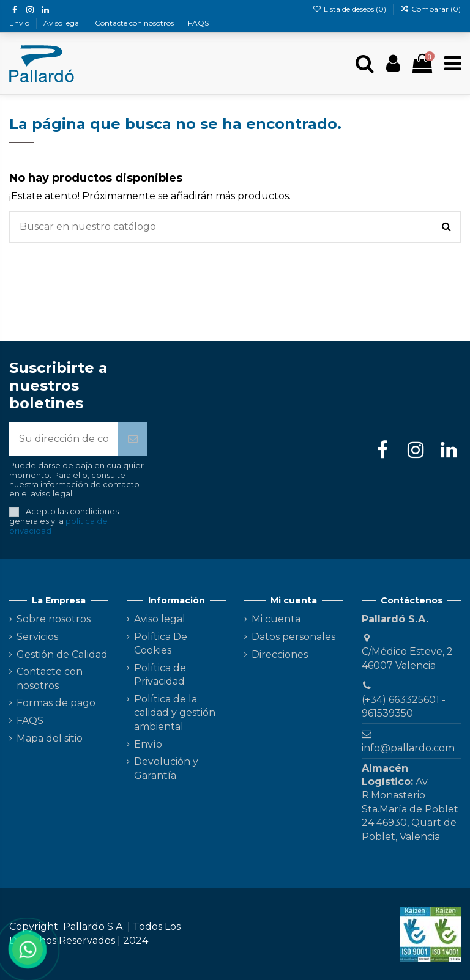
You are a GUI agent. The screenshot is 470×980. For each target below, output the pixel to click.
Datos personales (293, 637)
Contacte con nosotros (135, 23)
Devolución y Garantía (166, 768)
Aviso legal (63, 23)
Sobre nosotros (54, 619)
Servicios (37, 637)
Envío (20, 23)
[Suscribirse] (133, 439)
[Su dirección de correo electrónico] (64, 439)
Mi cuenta (276, 619)
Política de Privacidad (160, 675)
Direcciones (280, 654)
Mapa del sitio (50, 738)
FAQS (198, 23)
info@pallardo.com (408, 748)
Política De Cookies (161, 643)
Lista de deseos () (350, 9)
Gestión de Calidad (62, 654)
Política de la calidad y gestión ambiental (175, 713)
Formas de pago (56, 703)
